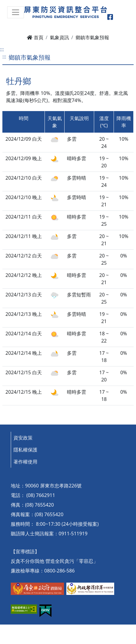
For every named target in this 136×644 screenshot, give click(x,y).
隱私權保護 (25, 450)
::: (2, 49)
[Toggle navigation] (16, 12)
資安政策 (23, 438)
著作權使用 (25, 462)
